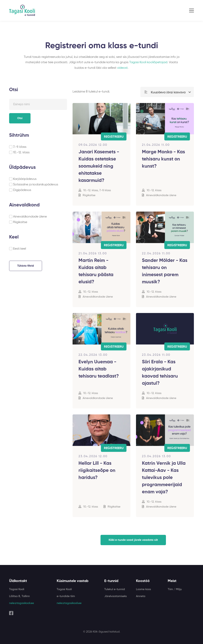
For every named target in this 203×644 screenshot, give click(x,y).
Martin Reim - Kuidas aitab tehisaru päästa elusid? (96, 271)
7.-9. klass (20, 147)
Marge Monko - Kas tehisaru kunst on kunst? (163, 159)
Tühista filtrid (26, 266)
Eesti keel (20, 249)
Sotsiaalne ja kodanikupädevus (36, 185)
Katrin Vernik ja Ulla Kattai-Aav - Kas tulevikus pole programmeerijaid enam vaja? (164, 478)
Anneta (141, 596)
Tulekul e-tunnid (115, 589)
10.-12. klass (21, 153)
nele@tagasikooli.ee (22, 603)
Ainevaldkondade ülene (30, 217)
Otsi (20, 118)
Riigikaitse (20, 222)
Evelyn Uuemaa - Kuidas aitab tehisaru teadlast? (99, 369)
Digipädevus (22, 190)
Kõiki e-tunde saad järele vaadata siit (133, 540)
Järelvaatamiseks (115, 596)
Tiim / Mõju (175, 589)
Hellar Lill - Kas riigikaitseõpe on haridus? (97, 470)
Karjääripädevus (25, 179)
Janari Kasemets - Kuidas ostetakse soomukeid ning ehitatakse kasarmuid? (99, 166)
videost (122, 68)
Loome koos (143, 589)
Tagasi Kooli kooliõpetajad (148, 62)
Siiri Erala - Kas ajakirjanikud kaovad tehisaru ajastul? (160, 373)
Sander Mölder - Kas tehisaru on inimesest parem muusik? (165, 271)
